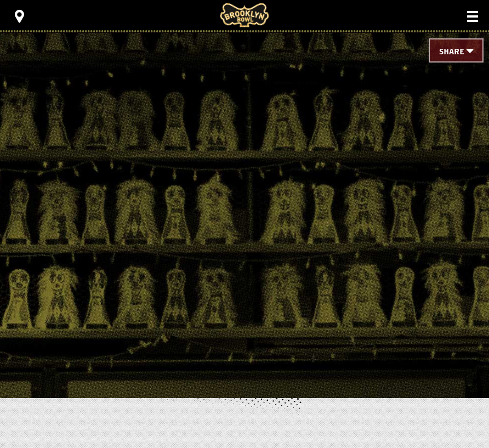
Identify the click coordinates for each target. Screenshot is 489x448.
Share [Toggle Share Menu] (451, 52)
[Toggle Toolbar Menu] (19, 16)
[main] (244, 197)
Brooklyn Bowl (244, 15)
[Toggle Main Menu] (473, 16)
